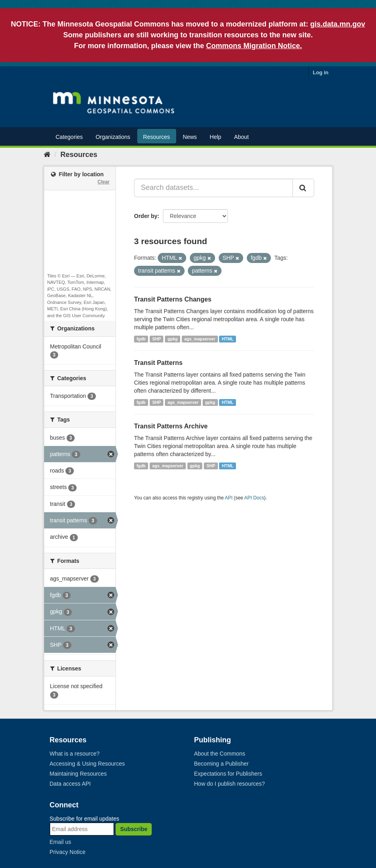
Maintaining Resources (78, 774)
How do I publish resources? (230, 784)
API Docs (254, 498)
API (229, 498)
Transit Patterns (158, 363)
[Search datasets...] (213, 188)
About (241, 137)
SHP (157, 339)
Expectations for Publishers (228, 774)
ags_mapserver (200, 339)
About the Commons (220, 754)
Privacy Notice (68, 852)
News (190, 137)
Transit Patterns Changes (173, 299)
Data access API (70, 784)
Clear (104, 182)
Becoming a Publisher (222, 764)
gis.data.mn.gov (338, 24)
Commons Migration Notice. (254, 46)
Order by (146, 216)
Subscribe (134, 829)
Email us (61, 842)
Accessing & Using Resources (87, 764)
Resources (157, 137)
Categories (69, 137)
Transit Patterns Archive (171, 426)
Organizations (113, 137)
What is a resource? (75, 754)
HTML (228, 339)
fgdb (141, 339)
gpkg (173, 339)
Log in (321, 72)
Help (216, 137)
